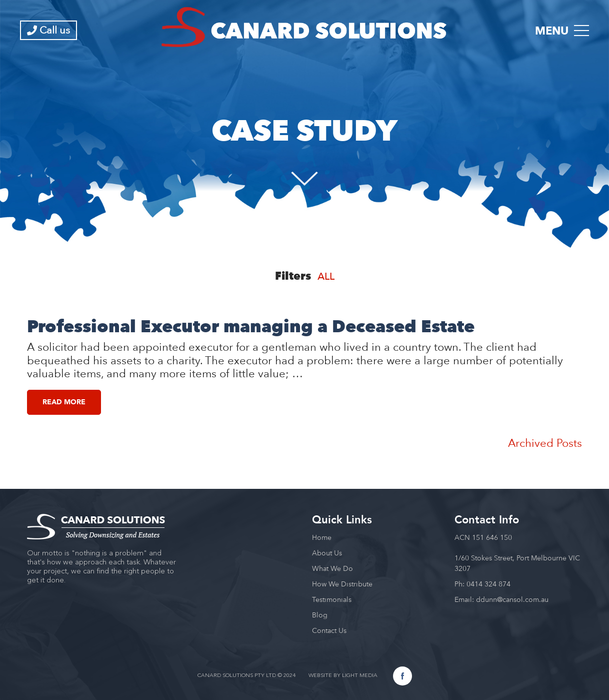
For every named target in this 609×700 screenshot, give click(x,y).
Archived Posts (545, 443)
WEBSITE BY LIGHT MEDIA (343, 676)
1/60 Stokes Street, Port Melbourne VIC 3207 (517, 563)
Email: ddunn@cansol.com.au (501, 599)
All (326, 276)
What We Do (332, 568)
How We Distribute (342, 584)
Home (322, 537)
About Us (327, 553)
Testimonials (332, 599)
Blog (320, 615)
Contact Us (329, 630)
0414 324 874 (488, 584)
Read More (64, 402)
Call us (48, 30)
